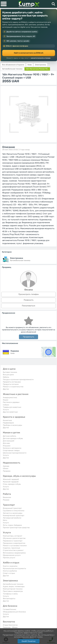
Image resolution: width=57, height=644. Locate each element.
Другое (6, 389)
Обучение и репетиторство (14, 538)
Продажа (7, 471)
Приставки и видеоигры (13, 591)
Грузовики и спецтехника (14, 511)
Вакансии (7, 497)
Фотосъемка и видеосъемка (14, 553)
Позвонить (29, 300)
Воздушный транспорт (12, 508)
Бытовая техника (10, 372)
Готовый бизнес (10, 609)
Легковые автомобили (12, 518)
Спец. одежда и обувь (12, 484)
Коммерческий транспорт (14, 515)
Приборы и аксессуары (12, 425)
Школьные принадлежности (15, 453)
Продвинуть (28, 337)
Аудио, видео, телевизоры (14, 586)
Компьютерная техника (13, 589)
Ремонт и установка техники (15, 546)
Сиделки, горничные (11, 548)
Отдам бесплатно (10, 625)
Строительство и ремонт (13, 550)
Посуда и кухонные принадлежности (18, 379)
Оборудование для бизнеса (14, 612)
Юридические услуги (12, 555)
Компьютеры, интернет (13, 536)
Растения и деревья (11, 402)
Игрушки (7, 446)
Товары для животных (12, 407)
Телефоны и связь (10, 594)
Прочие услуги (9, 558)
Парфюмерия (8, 423)
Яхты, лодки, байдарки (12, 525)
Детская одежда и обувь (13, 438)
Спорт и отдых (9, 573)
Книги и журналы (10, 566)
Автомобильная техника (13, 584)
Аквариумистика (10, 397)
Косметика (7, 420)
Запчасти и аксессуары (13, 513)
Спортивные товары (11, 450)
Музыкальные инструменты (14, 568)
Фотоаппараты (9, 599)
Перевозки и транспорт (13, 541)
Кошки (6, 400)
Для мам (6, 443)
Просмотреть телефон (29, 294)
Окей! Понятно (29, 641)
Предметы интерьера (12, 382)
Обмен (6, 468)
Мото (5, 520)
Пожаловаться (28, 306)
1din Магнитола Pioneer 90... (37, 69)
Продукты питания (11, 384)
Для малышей (9, 441)
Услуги (6, 410)
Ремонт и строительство (13, 387)
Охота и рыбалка (10, 571)
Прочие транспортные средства (16, 528)
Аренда (6, 466)
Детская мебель (10, 436)
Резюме (6, 500)
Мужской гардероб (11, 482)
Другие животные (10, 412)
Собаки (6, 405)
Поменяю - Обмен (10, 627)
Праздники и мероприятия (14, 543)
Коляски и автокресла (12, 448)
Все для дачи (8, 375)
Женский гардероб (11, 479)
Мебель (6, 377)
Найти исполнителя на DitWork (29, 53)
